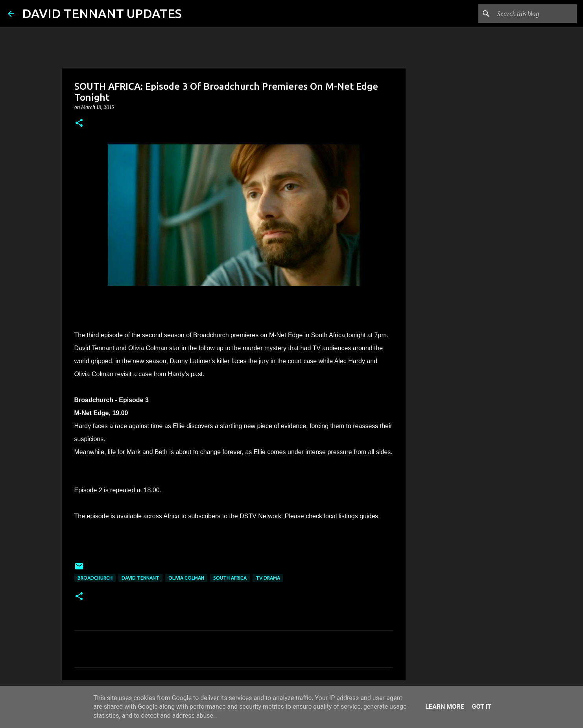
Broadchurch (95, 578)
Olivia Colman (186, 578)
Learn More (445, 707)
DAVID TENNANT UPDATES (102, 13)
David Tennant (140, 578)
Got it (481, 707)
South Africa (230, 578)
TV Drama (268, 578)
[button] (79, 123)
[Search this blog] (535, 14)
